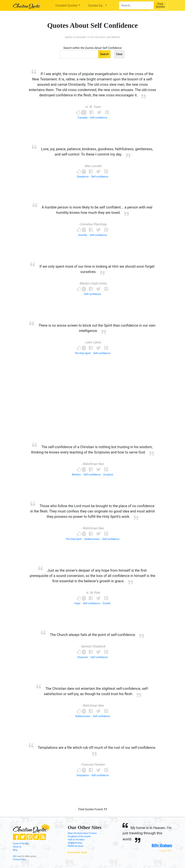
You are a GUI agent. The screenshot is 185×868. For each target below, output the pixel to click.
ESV (15, 856)
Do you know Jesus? (77, 852)
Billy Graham (162, 845)
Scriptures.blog (75, 843)
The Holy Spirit (83, 353)
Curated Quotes (67, 5)
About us (17, 847)
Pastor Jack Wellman (109, 37)
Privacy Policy (19, 859)
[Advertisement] (92, 405)
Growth (107, 603)
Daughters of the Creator (79, 836)
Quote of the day (21, 844)
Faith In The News (76, 840)
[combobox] (136, 5)
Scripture (108, 475)
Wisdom (76, 475)
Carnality (83, 118)
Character (83, 657)
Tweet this (165, 851)
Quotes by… (96, 5)
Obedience (83, 177)
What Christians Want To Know (82, 833)
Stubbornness (92, 539)
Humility (83, 235)
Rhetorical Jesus (76, 846)
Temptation (83, 775)
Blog (15, 850)
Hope (77, 603)
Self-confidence (99, 118)
